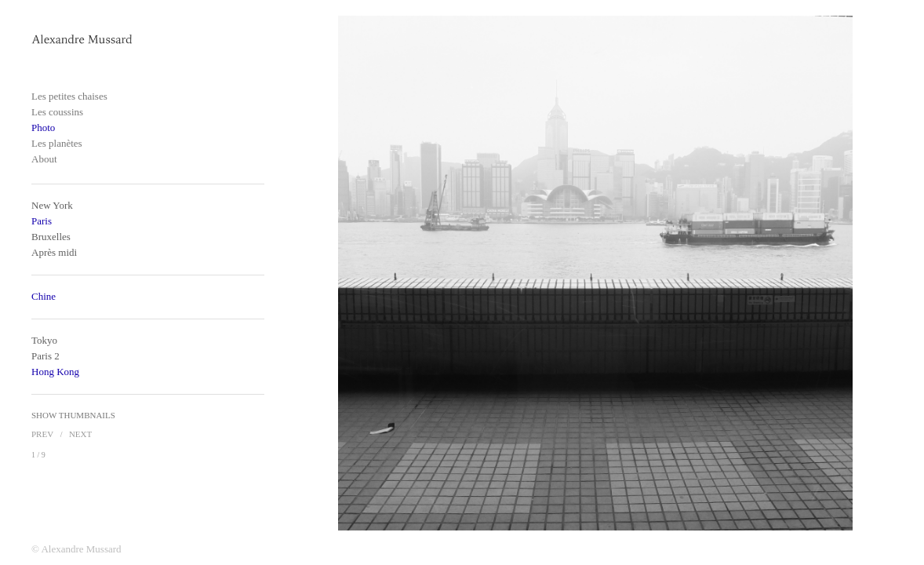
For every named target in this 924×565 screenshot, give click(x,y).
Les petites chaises (69, 96)
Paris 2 (45, 356)
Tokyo (44, 340)
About (44, 159)
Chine (44, 296)
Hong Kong (55, 372)
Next (80, 434)
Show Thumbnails (73, 415)
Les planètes (57, 143)
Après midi (54, 252)
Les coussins (57, 112)
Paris (42, 221)
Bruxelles (51, 237)
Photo (43, 128)
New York (52, 205)
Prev (42, 434)
